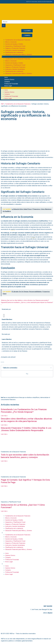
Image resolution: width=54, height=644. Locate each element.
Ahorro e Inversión (11, 42)
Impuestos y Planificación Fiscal (15, 46)
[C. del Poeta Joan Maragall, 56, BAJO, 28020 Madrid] (27, 590)
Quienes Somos (9, 79)
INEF (2, 104)
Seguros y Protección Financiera (15, 48)
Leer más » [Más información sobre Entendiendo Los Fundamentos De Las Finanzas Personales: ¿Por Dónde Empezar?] (4, 416)
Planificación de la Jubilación (14, 52)
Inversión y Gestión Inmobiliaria (15, 50)
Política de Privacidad (11, 84)
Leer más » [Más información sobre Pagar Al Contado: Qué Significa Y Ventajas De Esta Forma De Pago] (4, 486)
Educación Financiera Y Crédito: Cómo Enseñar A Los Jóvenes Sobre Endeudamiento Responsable (26, 429)
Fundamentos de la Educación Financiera (18, 40)
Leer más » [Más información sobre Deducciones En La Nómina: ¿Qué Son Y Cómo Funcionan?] (4, 511)
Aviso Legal (8, 86)
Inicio (6, 77)
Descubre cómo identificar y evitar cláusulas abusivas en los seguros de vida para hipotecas (26, 420)
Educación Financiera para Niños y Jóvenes (19, 55)
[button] (27, 57)
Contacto (7, 82)
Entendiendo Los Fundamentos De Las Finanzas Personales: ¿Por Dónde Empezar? (24, 411)
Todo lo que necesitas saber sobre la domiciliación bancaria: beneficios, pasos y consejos (25, 456)
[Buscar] (4, 25)
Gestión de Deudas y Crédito (14, 44)
